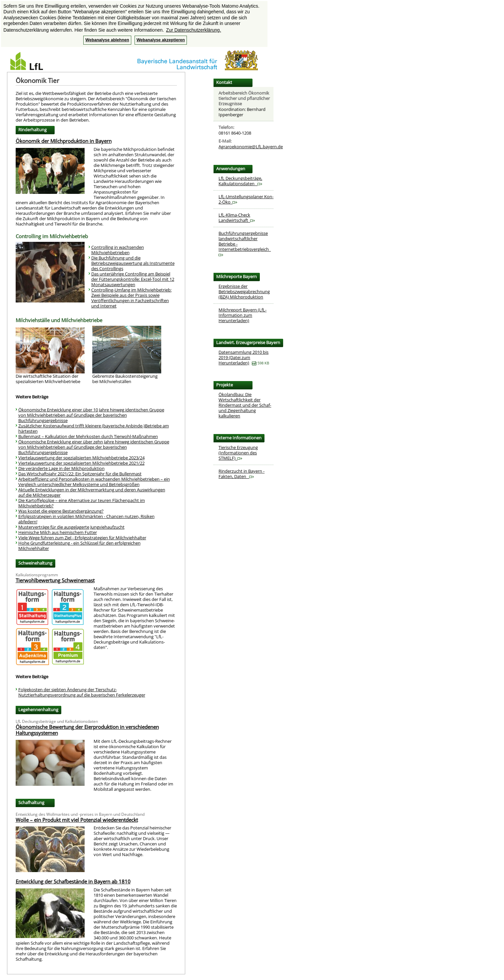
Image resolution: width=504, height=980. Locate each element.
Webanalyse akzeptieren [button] (161, 40)
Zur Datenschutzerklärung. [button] (194, 30)
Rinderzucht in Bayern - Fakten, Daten (242, 474)
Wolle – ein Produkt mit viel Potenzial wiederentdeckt (77, 820)
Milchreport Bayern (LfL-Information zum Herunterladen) (243, 315)
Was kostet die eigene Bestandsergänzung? (61, 511)
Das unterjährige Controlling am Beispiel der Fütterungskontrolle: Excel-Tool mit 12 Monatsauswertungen (133, 279)
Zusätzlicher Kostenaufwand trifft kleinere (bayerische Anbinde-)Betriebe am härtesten (94, 428)
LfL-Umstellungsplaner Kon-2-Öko (246, 199)
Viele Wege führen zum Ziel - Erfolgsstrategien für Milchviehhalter (82, 538)
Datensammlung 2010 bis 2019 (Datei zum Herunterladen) (244, 357)
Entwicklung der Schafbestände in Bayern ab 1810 (73, 881)
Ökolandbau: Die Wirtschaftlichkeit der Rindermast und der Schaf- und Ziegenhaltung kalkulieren (245, 405)
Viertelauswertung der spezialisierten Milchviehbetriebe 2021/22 (81, 463)
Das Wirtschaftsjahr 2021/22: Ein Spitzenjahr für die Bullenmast (80, 474)
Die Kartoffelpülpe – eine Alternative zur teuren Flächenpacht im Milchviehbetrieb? (82, 503)
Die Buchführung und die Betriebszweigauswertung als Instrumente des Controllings (133, 263)
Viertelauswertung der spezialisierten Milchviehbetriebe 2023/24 (81, 458)
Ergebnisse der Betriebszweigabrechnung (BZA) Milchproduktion (244, 291)
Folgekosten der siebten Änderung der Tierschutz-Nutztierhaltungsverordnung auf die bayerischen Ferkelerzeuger (82, 692)
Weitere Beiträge (32, 397)
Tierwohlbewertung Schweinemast (55, 580)
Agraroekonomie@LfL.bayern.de (251, 147)
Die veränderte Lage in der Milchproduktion (61, 468)
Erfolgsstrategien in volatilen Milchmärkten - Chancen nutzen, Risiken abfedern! (86, 519)
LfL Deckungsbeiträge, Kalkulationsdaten (240, 181)
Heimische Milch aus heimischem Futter (58, 532)
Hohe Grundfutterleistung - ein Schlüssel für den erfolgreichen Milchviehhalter (79, 546)
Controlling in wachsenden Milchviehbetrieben (118, 250)
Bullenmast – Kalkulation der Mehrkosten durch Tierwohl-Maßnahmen (88, 436)
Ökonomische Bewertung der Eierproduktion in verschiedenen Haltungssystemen (87, 730)
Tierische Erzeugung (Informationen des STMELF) (238, 453)
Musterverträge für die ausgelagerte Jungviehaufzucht (71, 527)
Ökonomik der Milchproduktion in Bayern (64, 141)
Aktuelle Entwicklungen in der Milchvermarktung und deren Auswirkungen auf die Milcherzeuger (92, 492)
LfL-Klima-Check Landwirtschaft (237, 218)
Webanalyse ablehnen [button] (107, 40)
